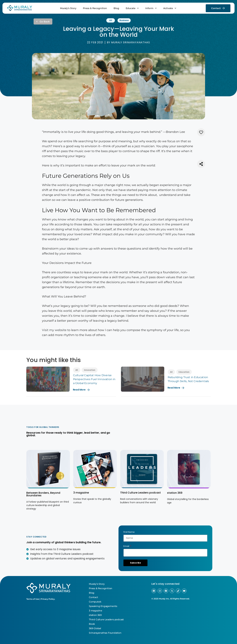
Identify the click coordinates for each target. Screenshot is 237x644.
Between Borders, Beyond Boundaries (43, 494)
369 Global (95, 628)
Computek (95, 602)
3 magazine (81, 493)
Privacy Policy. (48, 599)
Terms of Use (33, 599)
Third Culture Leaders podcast (140, 493)
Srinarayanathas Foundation (105, 633)
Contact (93, 597)
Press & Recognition (95, 8)
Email (127, 546)
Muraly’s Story (68, 8)
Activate (170, 8)
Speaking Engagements (103, 606)
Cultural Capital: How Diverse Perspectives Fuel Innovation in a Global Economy (94, 379)
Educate (132, 8)
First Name (129, 532)
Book (92, 624)
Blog (116, 8)
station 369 (175, 493)
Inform (151, 8)
